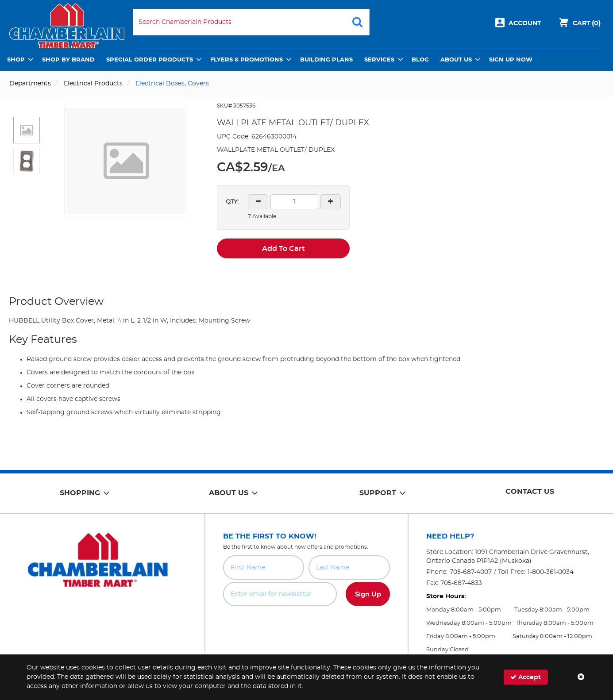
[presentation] (306, 626)
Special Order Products (150, 60)
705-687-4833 (461, 583)
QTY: (232, 202)
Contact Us (530, 492)
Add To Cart (283, 249)
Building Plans (326, 60)
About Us (456, 60)
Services (379, 60)
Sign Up (368, 594)
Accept (526, 677)
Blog (420, 60)
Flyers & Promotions (247, 60)
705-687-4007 (471, 572)
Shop (16, 60)
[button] (27, 130)
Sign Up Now (511, 60)
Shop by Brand (68, 60)
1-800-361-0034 (551, 572)
